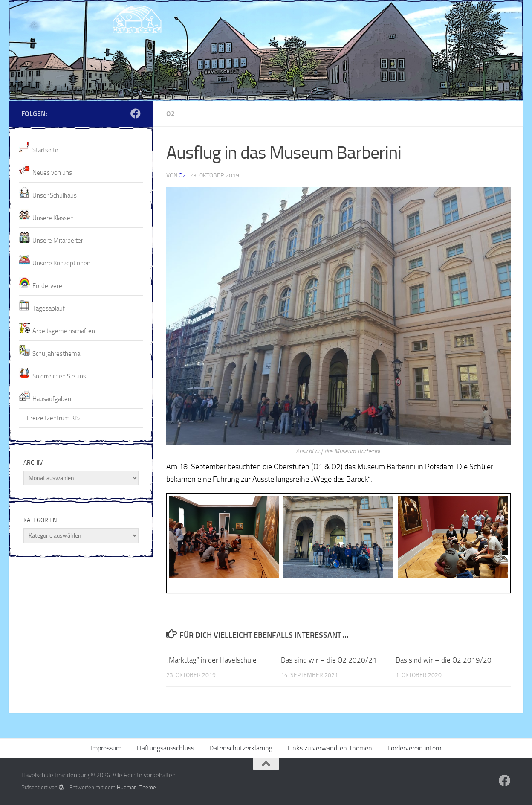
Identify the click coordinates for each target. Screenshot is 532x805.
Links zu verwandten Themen (330, 748)
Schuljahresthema (56, 354)
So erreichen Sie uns (59, 376)
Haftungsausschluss (165, 748)
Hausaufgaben (52, 399)
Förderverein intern (415, 748)
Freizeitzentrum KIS (53, 418)
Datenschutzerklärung (241, 748)
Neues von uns (52, 173)
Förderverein (50, 286)
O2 (171, 114)
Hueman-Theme (136, 787)
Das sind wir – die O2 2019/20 (444, 660)
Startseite (45, 150)
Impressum (106, 748)
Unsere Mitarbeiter (58, 241)
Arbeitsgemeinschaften (64, 331)
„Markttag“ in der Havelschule (211, 660)
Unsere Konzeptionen (61, 263)
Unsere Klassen (53, 218)
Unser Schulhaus (55, 195)
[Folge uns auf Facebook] (136, 113)
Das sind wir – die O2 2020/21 (329, 660)
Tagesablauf (49, 308)
